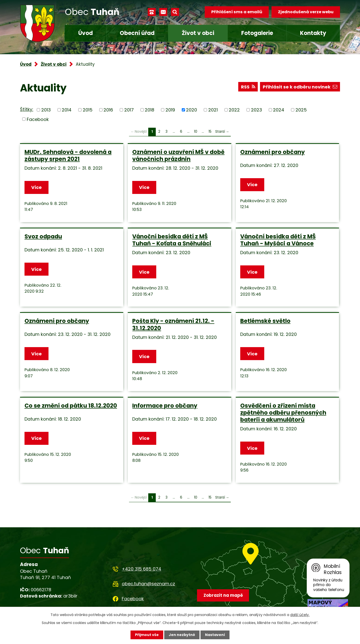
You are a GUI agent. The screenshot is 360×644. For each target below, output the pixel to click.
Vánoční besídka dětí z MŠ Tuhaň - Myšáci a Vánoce (278, 240)
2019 (170, 110)
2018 (149, 110)
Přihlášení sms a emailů (237, 12)
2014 (67, 110)
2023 (256, 110)
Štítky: (27, 109)
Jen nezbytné (182, 635)
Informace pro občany (165, 406)
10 (196, 132)
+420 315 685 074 (141, 569)
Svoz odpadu (43, 236)
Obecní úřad (137, 33)
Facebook (38, 119)
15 (210, 132)
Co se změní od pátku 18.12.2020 (71, 406)
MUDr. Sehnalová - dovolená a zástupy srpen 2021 (68, 155)
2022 (234, 110)
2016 (108, 110)
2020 (191, 110)
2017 (129, 110)
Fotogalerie (257, 33)
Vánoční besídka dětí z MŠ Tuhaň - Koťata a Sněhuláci (172, 240)
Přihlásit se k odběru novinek (300, 87)
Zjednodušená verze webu (306, 12)
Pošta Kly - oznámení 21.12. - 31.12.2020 (173, 324)
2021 (213, 110)
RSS (248, 87)
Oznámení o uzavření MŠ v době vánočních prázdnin (178, 155)
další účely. (300, 615)
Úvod (85, 33)
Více (36, 187)
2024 (279, 110)
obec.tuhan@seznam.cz (148, 584)
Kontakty (313, 33)
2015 (88, 110)
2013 (46, 110)
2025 (301, 110)
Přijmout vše (147, 635)
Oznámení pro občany (272, 152)
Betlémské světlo (265, 321)
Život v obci (198, 33)
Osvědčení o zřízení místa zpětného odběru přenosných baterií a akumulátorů (283, 413)
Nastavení (215, 635)
